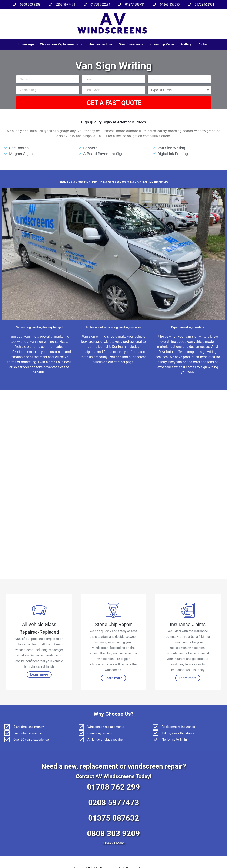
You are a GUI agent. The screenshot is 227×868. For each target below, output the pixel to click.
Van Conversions (131, 44)
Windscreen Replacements (61, 44)
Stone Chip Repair (162, 44)
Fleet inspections (101, 44)
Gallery (186, 44)
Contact (203, 44)
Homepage (26, 44)
